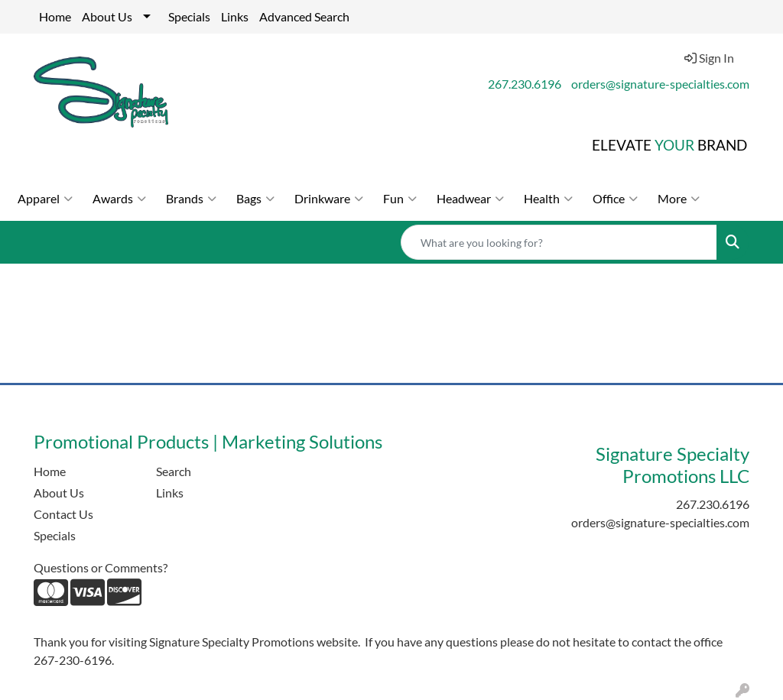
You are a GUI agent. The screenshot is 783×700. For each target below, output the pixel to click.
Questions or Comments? (101, 567)
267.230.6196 (525, 84)
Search (174, 471)
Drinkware (329, 199)
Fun (400, 199)
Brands (191, 199)
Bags (255, 199)
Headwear (470, 199)
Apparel (45, 199)
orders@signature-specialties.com (660, 84)
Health (548, 199)
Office (615, 199)
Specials (189, 16)
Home (55, 16)
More (679, 199)
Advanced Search (304, 16)
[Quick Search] (559, 242)
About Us (107, 16)
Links (235, 16)
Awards (119, 199)
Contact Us (63, 514)
